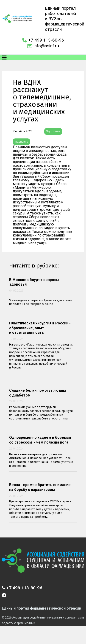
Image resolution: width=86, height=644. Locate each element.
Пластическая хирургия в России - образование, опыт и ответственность (40, 328)
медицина (21, 142)
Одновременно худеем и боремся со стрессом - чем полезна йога (40, 440)
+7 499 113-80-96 (46, 40)
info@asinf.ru (46, 46)
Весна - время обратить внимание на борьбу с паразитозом (40, 487)
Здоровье (53, 131)
